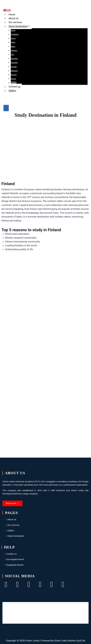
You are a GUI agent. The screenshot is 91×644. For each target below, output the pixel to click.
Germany (14, 59)
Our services (15, 22)
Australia (14, 63)
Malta (13, 47)
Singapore (15, 34)
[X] (7, 11)
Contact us (15, 87)
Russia (13, 79)
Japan (13, 30)
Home (12, 14)
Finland (14, 83)
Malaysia (14, 71)
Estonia (14, 75)
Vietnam (14, 51)
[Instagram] (10, 11)
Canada (14, 67)
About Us (14, 18)
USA (12, 55)
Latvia (13, 38)
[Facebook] (5, 11)
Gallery (12, 91)
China (13, 42)
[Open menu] (6, 108)
